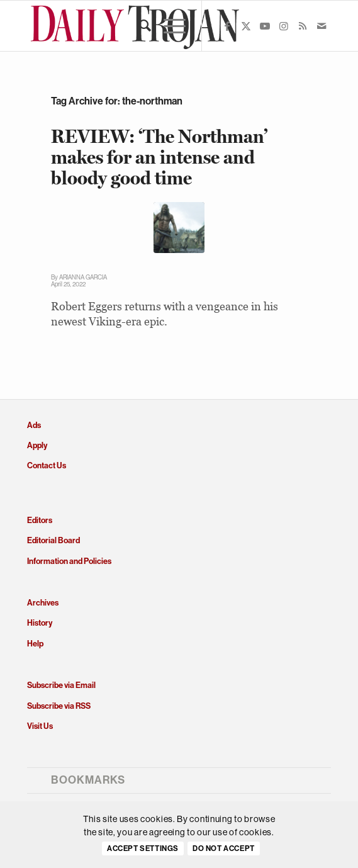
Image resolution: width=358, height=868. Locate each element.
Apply (37, 445)
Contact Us (47, 465)
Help (35, 644)
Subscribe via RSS (59, 706)
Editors (40, 520)
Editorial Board (53, 540)
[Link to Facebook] (227, 26)
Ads (34, 425)
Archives (43, 603)
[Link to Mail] (322, 26)
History (40, 623)
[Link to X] (246, 26)
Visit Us (40, 726)
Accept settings (143, 848)
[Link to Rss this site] (303, 26)
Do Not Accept (224, 848)
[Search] (139, 26)
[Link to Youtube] (265, 26)
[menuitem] (139, 26)
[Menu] (168, 26)
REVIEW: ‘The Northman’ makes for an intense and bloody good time (159, 157)
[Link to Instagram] (284, 26)
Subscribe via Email (61, 685)
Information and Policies (69, 561)
